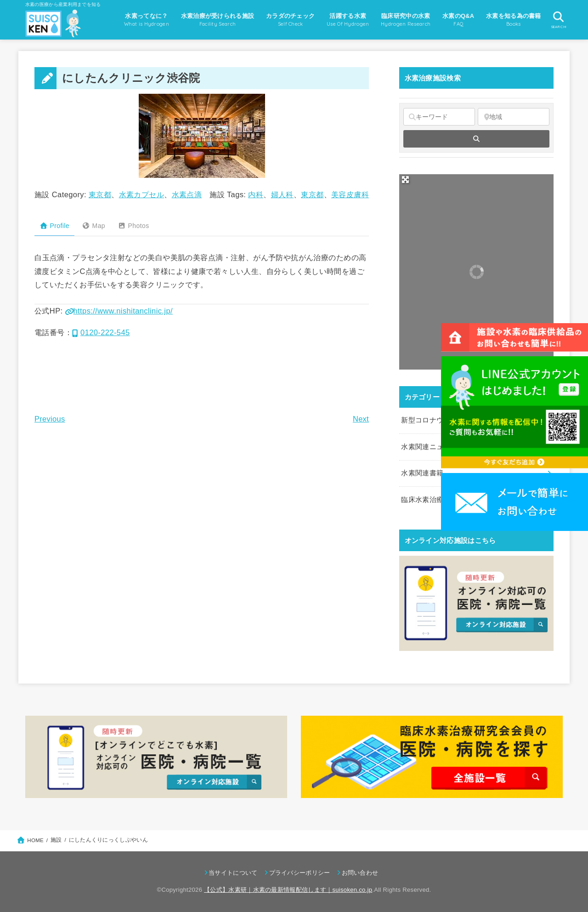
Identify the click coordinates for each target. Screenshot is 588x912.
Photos (133, 226)
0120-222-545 (101, 332)
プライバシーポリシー (300, 873)
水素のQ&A (458, 21)
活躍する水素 (348, 21)
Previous (50, 419)
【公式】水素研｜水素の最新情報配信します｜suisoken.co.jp (288, 890)
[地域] (514, 117)
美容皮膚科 (350, 194)
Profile (54, 226)
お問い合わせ (360, 873)
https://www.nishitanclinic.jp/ (119, 311)
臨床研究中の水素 (406, 21)
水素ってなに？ (147, 21)
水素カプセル (141, 194)
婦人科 (282, 194)
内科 (256, 194)
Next (361, 419)
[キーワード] (439, 117)
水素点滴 (187, 194)
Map (93, 226)
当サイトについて (233, 873)
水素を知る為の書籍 (514, 21)
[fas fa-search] (476, 139)
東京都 (100, 194)
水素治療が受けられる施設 (218, 21)
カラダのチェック (290, 21)
